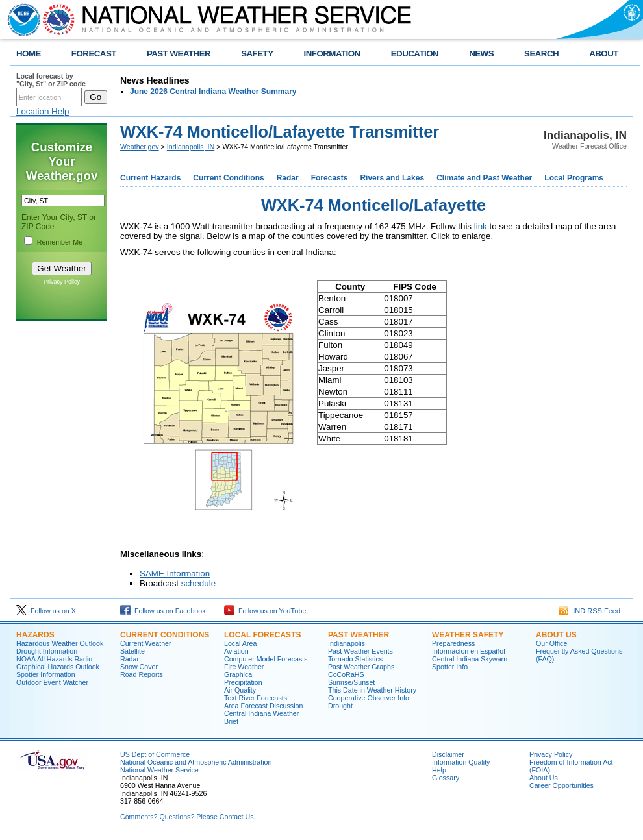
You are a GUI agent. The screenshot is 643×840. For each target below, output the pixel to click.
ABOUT (604, 54)
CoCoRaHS (346, 674)
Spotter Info (450, 667)
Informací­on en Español (469, 651)
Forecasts (330, 178)
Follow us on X (46, 611)
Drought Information (47, 651)
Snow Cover (139, 667)
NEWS (481, 54)
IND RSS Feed (589, 611)
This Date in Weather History (372, 690)
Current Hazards (150, 178)
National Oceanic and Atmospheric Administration (196, 762)
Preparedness (453, 643)
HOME (29, 54)
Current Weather (146, 643)
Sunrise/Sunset (351, 682)
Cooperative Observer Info (369, 698)
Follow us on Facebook (163, 611)
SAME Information (175, 574)
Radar (288, 178)
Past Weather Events (360, 651)
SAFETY (257, 54)
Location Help (43, 111)
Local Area (240, 643)
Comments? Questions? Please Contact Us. (188, 817)
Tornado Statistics (355, 659)
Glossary (446, 778)
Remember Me (60, 242)
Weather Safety (468, 635)
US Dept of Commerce (155, 754)
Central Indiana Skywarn (470, 659)
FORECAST (94, 54)
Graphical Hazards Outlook (58, 667)
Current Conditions (228, 178)
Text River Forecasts (256, 698)
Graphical (239, 674)
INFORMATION (332, 54)
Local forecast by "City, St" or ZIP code (51, 80)
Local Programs (574, 178)
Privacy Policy (62, 282)
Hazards (35, 635)
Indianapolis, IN (191, 147)
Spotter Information (46, 674)
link (481, 226)
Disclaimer (448, 754)
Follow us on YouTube (265, 611)
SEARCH (541, 54)
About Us (556, 635)
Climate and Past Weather (484, 178)
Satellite (132, 651)
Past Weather (359, 635)
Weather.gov (140, 147)
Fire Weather (244, 667)
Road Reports (142, 674)
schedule (198, 583)
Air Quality (240, 690)
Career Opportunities (561, 785)
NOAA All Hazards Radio (54, 659)
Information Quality (461, 762)
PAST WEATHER (179, 54)
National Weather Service (159, 770)
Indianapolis (347, 643)
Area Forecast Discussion (263, 706)
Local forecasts (262, 635)
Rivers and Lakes (392, 178)
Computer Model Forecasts (266, 659)
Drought (340, 706)
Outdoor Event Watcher (52, 682)
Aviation (236, 651)
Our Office (551, 643)
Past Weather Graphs (361, 667)
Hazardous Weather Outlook (60, 643)
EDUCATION (415, 54)
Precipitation (243, 682)
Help (439, 770)
